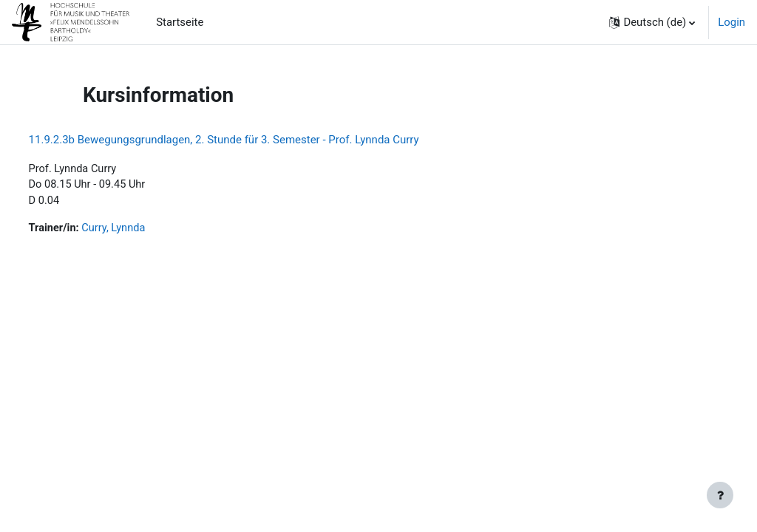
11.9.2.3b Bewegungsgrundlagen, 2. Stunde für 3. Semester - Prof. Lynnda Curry (251, 140)
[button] (652, 22)
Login (731, 22)
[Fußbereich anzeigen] (720, 495)
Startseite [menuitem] (180, 22)
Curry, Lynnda (143, 230)
